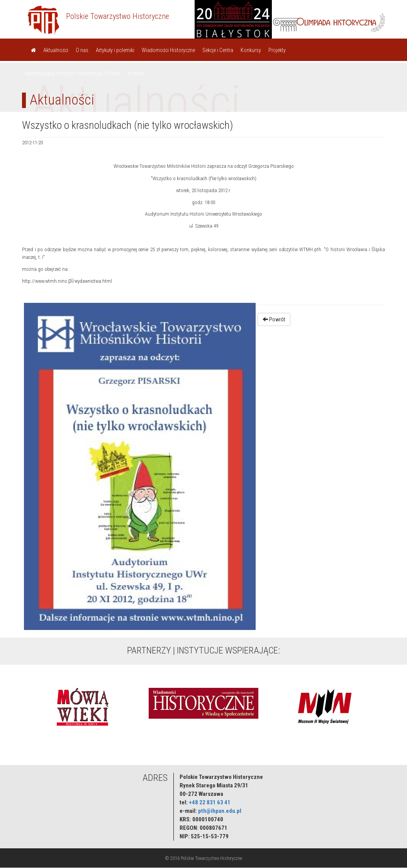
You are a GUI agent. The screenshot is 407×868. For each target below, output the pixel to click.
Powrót (274, 319)
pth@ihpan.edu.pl (220, 811)
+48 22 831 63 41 (210, 802)
